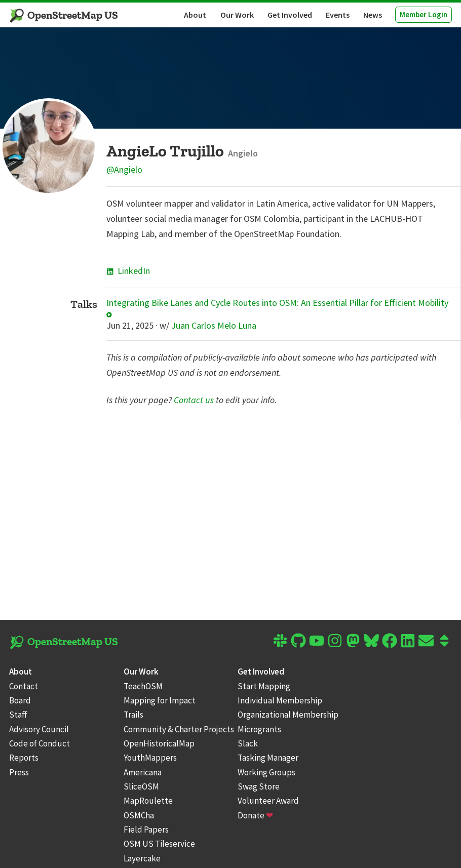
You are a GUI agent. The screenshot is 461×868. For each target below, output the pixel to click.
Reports (24, 758)
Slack (248, 743)
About (195, 15)
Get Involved (290, 15)
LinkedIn (128, 271)
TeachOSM (143, 686)
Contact (24, 686)
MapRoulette (148, 801)
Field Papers (146, 830)
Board (20, 700)
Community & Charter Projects (179, 729)
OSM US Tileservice (159, 844)
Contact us (194, 400)
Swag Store (259, 786)
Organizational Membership (288, 715)
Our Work (237, 15)
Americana (143, 772)
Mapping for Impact (160, 700)
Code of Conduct (40, 743)
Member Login (424, 14)
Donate (255, 815)
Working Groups (266, 772)
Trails (133, 715)
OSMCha (139, 815)
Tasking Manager (268, 758)
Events (338, 15)
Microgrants (259, 729)
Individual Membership (280, 700)
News (373, 15)
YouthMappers (150, 758)
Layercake (142, 858)
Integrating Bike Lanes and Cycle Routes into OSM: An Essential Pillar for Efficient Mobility (277, 308)
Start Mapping (264, 686)
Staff (18, 715)
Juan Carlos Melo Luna (214, 325)
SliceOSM (141, 786)
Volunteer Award (268, 801)
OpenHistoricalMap (159, 743)
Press (19, 772)
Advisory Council (39, 729)
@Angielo (124, 169)
